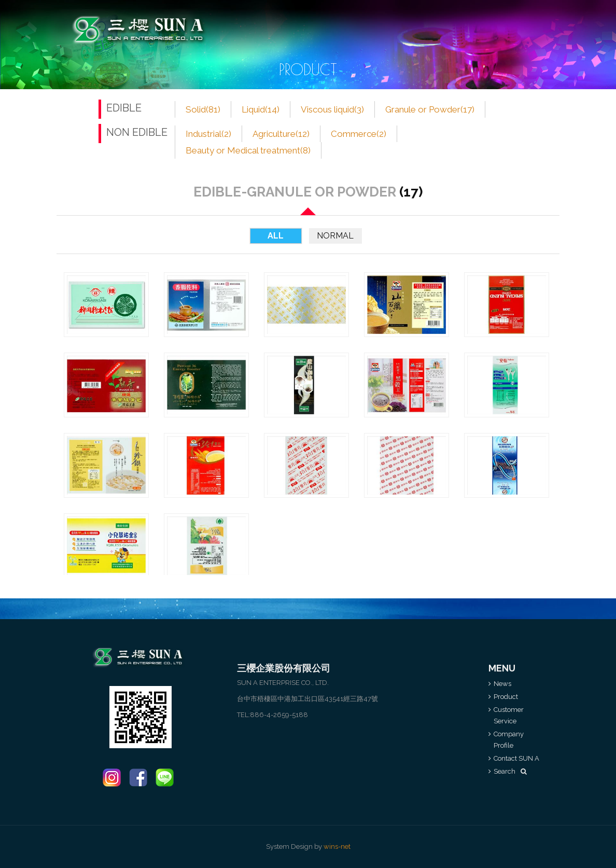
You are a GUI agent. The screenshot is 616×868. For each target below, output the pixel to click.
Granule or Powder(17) (430, 109)
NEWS (233, 16)
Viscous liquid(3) (332, 109)
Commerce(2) (359, 134)
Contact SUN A (476, 16)
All (276, 236)
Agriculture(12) (281, 134)
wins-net (337, 846)
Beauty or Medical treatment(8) (248, 150)
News (502, 684)
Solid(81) (203, 109)
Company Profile (406, 16)
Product (271, 16)
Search (510, 771)
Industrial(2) (208, 134)
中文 (527, 30)
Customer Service (331, 16)
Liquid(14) (261, 109)
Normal (335, 236)
